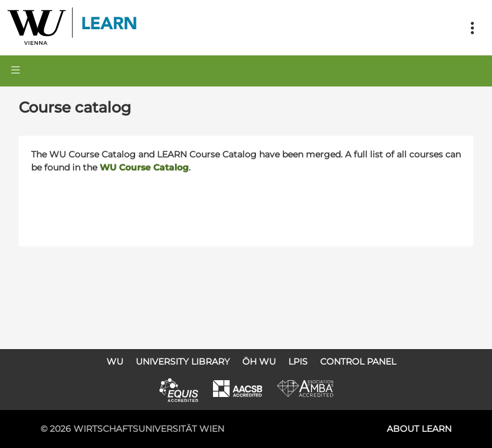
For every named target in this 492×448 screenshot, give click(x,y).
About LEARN (419, 429)
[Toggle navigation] (472, 28)
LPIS (298, 362)
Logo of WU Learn (73, 28)
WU (115, 362)
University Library (183, 362)
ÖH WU (259, 362)
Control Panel (358, 362)
